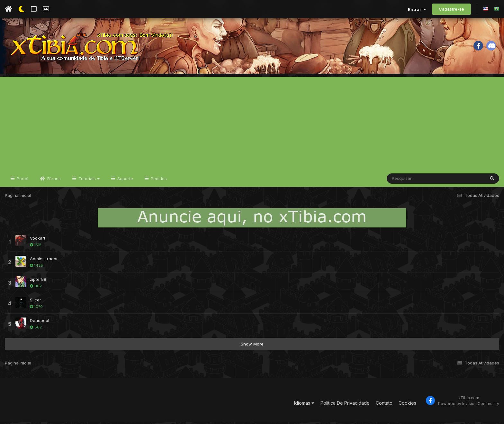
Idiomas (304, 405)
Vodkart (38, 240)
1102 (36, 288)
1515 (36, 247)
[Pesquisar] (411, 181)
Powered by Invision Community (469, 406)
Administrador (44, 261)
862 (36, 329)
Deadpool (40, 323)
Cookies (407, 405)
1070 (36, 309)
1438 (36, 268)
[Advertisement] (252, 124)
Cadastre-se (451, 9)
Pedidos (158, 181)
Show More (252, 346)
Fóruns (53, 181)
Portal (22, 181)
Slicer (36, 302)
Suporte (125, 181)
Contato (384, 405)
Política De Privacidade (345, 405)
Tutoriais (88, 181)
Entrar (417, 9)
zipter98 (38, 281)
